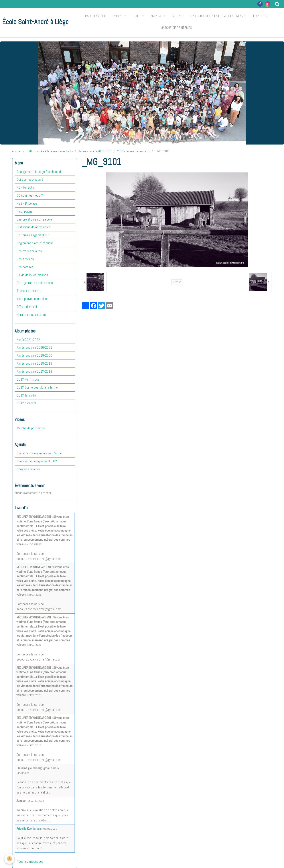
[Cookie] (9, 859)
